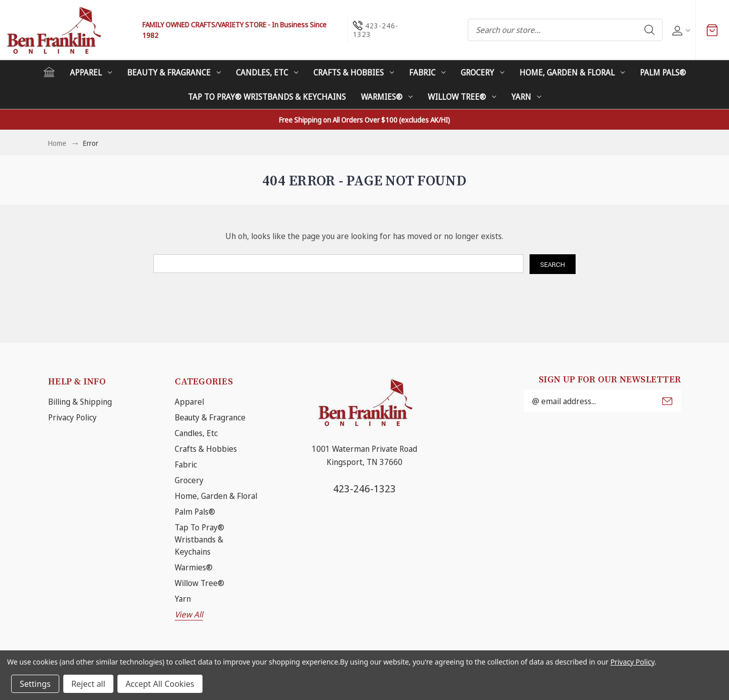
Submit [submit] (667, 401)
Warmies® (387, 97)
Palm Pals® (663, 72)
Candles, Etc (267, 72)
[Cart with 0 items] (712, 30)
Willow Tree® (462, 97)
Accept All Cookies (160, 684)
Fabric (427, 72)
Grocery (482, 72)
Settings (35, 684)
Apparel (91, 72)
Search (650, 30)
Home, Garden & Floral (572, 72)
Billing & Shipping (80, 402)
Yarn (526, 97)
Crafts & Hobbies (354, 72)
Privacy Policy (72, 417)
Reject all (88, 684)
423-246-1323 (364, 489)
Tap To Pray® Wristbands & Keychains (267, 97)
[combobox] (565, 30)
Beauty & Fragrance (174, 72)
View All (189, 614)
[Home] (49, 72)
